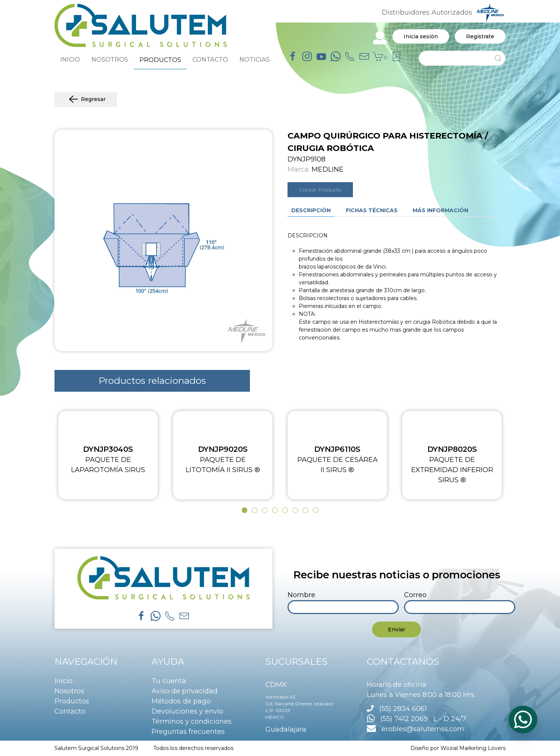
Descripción (311, 210)
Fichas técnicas (372, 210)
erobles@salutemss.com (415, 729)
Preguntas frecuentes (188, 732)
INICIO (70, 59)
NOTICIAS (255, 59)
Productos (72, 701)
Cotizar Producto (320, 190)
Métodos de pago (181, 701)
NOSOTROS (110, 59)
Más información (440, 210)
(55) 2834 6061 (403, 709)
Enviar (397, 629)
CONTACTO (210, 59)
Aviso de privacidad (185, 691)
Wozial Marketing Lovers (473, 748)
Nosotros (69, 691)
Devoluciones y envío (187, 711)
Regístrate (480, 36)
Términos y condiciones (191, 721)
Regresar (86, 100)
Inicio (64, 681)
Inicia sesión (421, 36)
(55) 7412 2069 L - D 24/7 (416, 719)
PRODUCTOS (160, 60)
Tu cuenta (169, 681)
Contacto (70, 711)
